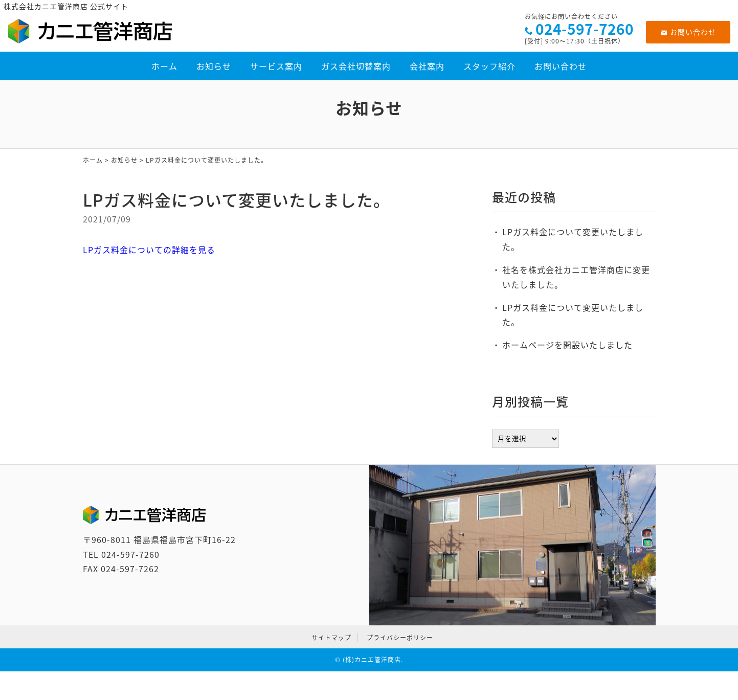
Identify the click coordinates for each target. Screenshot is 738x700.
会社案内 (427, 66)
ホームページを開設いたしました (567, 345)
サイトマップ (331, 638)
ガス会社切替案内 (356, 66)
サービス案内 (276, 66)
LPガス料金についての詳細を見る (149, 250)
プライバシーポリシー (400, 638)
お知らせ (214, 66)
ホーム (164, 66)
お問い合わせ (688, 32)
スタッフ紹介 (489, 66)
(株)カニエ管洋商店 (372, 660)
